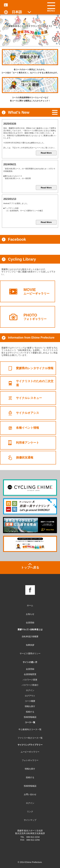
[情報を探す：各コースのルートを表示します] (30, 57)
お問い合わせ (30, 794)
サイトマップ (30, 820)
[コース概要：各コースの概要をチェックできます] (30, 85)
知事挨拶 (30, 645)
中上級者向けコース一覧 (30, 729)
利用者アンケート (28, 443)
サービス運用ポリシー (30, 653)
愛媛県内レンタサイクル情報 (36, 368)
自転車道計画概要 (30, 637)
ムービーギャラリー (40, 291)
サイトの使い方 (30, 662)
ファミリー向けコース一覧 (30, 738)
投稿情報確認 (30, 786)
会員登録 (30, 623)
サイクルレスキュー (30, 398)
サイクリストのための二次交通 (37, 383)
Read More (46, 153)
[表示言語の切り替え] (18, 12)
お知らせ (30, 614)
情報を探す (30, 769)
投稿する (30, 777)
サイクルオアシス (28, 413)
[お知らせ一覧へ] (55, 112)
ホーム (30, 605)
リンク (30, 812)
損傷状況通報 (25, 458)
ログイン (30, 803)
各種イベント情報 (28, 428)
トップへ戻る (30, 567)
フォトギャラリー (40, 317)
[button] (51, 7)
